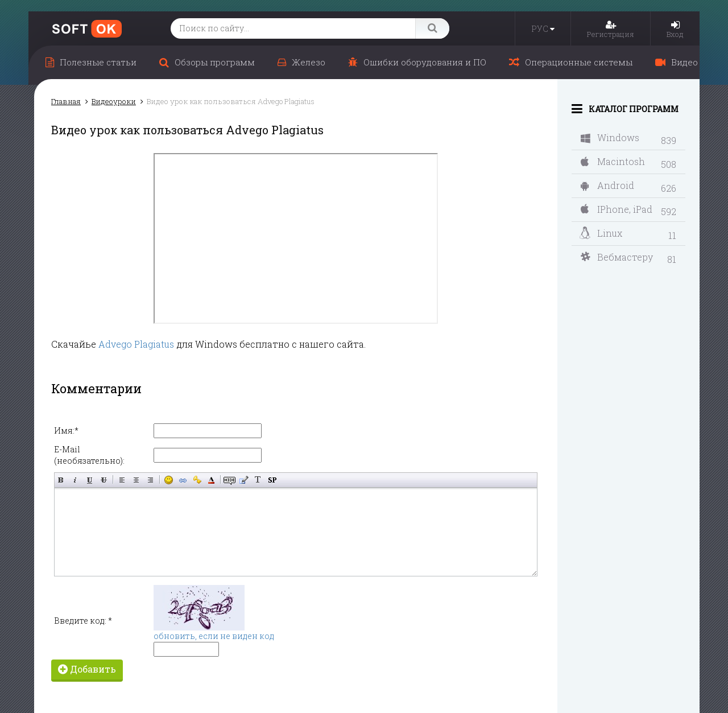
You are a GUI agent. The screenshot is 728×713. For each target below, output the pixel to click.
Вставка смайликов (169, 480)
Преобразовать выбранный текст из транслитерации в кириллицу (258, 480)
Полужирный (61, 480)
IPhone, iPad (617, 209)
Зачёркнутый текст (104, 480)
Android (607, 185)
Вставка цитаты (244, 480)
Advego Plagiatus (136, 344)
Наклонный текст (75, 480)
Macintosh (613, 161)
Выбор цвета (211, 480)
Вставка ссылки (183, 480)
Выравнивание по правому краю (150, 480)
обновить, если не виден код (214, 636)
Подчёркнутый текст (90, 480)
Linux (601, 233)
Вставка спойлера (272, 480)
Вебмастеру (617, 257)
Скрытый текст (229, 480)
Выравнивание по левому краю (122, 480)
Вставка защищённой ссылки (197, 480)
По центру (136, 480)
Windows (610, 137)
